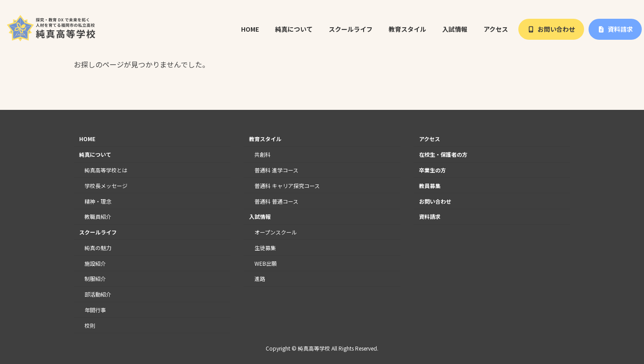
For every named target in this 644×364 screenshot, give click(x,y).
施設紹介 (95, 263)
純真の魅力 (98, 248)
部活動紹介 (98, 294)
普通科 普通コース (276, 201)
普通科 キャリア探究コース (287, 186)
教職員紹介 (98, 216)
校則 (90, 325)
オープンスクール (276, 232)
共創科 (263, 154)
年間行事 (95, 310)
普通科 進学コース (276, 170)
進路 (260, 279)
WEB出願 (266, 263)
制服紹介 (95, 279)
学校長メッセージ (106, 186)
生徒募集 (265, 248)
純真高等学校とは (106, 170)
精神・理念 (98, 201)
